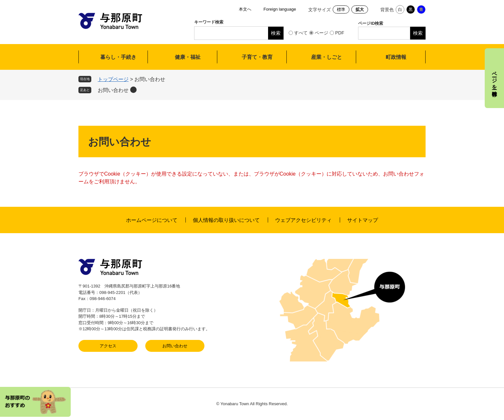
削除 (133, 90)
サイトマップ (363, 220)
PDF (340, 33)
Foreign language (280, 9)
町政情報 (396, 57)
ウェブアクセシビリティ (303, 220)
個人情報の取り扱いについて (226, 220)
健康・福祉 (188, 57)
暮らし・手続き (118, 57)
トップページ (113, 79)
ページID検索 (371, 23)
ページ (321, 33)
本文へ (245, 9)
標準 (341, 9)
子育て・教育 (257, 57)
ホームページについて (152, 220)
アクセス (108, 346)
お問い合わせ (113, 90)
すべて (301, 33)
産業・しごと (327, 57)
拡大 (360, 9)
